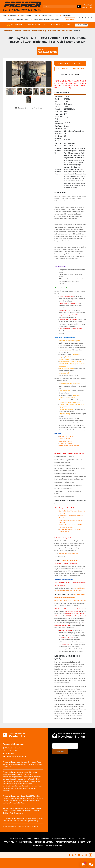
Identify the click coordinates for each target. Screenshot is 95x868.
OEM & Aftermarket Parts (67, 296)
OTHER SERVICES (59, 838)
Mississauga (76, 355)
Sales (57, 583)
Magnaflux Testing (65, 373)
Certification (75, 583)
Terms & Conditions (54, 846)
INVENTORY (13, 15)
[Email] (65, 746)
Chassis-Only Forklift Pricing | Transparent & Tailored (70, 601)
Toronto (73, 357)
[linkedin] (80, 17)
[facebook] (77, 17)
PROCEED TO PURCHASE (70, 63)
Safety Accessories (65, 350)
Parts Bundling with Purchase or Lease (71, 329)
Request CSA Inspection (67, 436)
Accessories (83, 583)
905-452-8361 (87, 8)
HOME (5, 15)
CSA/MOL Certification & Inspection (70, 341)
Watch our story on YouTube (64, 580)
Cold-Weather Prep (65, 310)
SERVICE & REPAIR (26, 15)
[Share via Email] (23, 108)
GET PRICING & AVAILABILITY (70, 69)
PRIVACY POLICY (10, 842)
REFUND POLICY (26, 842)
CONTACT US (70, 19)
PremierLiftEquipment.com (69, 560)
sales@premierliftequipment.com (69, 553)
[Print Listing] (37, 108)
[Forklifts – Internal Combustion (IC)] (30, 31)
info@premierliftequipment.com (16, 757)
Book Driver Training (65, 441)
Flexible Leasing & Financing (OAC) (70, 362)
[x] (82, 17)
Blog (57, 15)
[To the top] (91, 855)
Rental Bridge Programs (67, 368)
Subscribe (60, 751)
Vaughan (62, 357)
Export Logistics (60, 585)
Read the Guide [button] (81, 25)
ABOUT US (45, 838)
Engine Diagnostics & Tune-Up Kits (69, 303)
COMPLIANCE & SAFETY (22, 19)
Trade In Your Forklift (66, 443)
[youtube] (85, 17)
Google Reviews (12, 764)
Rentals (62, 583)
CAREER (72, 838)
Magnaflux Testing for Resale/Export (70, 315)
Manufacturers (47, 15)
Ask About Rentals (65, 439)
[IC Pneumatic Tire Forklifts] (60, 31)
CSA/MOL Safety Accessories (68, 319)
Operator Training (64, 359)
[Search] (60, 6)
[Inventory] (7, 31)
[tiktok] (88, 17)
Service (67, 583)
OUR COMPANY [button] (67, 15)
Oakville (67, 357)
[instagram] (91, 17)
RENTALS (9, 19)
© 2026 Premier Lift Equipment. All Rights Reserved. (21, 826)
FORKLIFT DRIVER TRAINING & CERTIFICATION (46, 19)
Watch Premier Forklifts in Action (69, 446)
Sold (36, 15)
